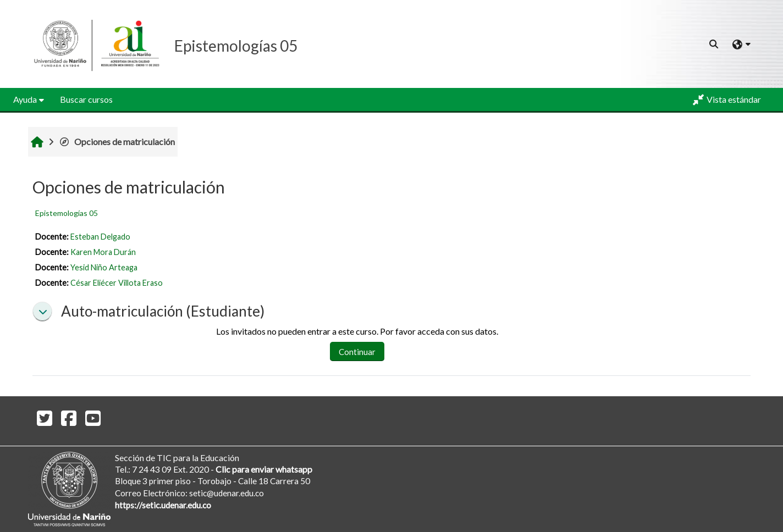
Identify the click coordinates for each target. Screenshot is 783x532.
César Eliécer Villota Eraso (117, 283)
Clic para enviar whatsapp (264, 469)
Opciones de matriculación (117, 142)
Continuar (357, 352)
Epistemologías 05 (67, 213)
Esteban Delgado (100, 237)
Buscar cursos (86, 99)
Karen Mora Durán (103, 252)
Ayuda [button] (25, 99)
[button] (714, 44)
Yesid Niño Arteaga (104, 267)
